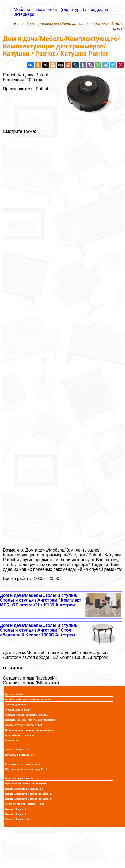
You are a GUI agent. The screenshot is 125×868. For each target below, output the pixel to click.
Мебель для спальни (18, 710)
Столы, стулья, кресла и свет (24, 725)
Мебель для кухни (17, 705)
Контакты (11, 740)
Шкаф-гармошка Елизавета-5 (24, 789)
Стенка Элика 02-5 (17, 819)
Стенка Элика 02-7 (17, 809)
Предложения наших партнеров (25, 784)
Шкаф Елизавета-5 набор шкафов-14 (29, 799)
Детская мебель (15, 694)
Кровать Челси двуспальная (23, 764)
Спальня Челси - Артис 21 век (24, 804)
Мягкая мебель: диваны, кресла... (27, 715)
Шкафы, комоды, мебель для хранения (30, 720)
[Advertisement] (63, 339)
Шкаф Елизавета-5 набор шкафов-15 (29, 794)
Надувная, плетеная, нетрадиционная (29, 730)
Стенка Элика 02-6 (17, 750)
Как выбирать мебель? (20, 735)
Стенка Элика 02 (16, 814)
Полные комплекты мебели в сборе (28, 699)
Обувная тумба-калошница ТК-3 (26, 769)
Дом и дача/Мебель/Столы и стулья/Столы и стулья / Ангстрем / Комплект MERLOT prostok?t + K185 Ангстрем (41, 600)
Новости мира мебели (19, 778)
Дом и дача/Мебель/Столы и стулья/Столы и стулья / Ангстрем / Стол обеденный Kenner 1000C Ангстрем (39, 630)
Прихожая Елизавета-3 (20, 755)
